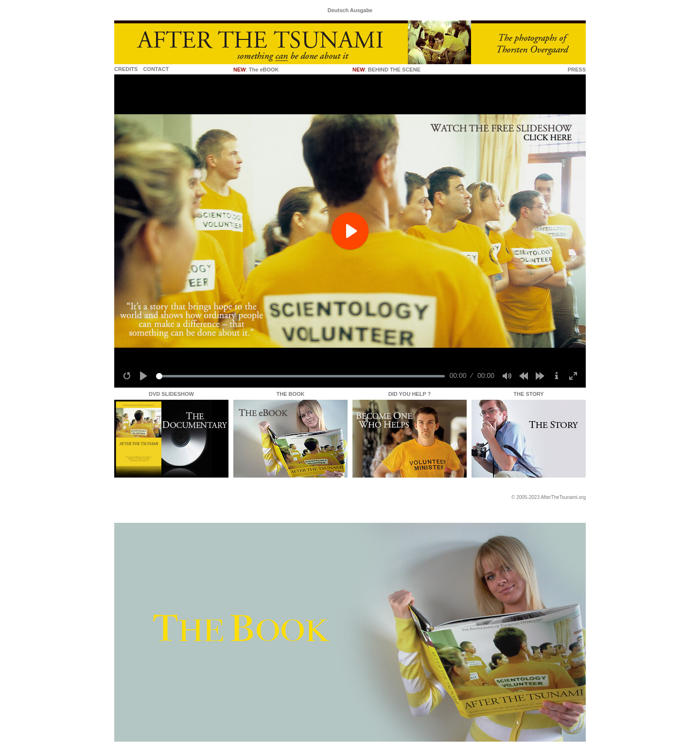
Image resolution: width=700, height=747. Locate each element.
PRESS (577, 70)
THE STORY (528, 394)
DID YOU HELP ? (410, 394)
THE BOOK (290, 394)
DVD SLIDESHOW (171, 394)
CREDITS (126, 69)
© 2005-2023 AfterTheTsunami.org (549, 497)
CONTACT (156, 69)
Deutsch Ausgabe (350, 10)
